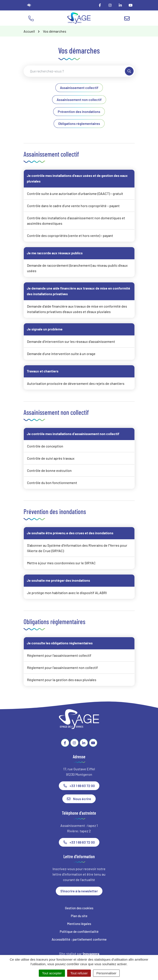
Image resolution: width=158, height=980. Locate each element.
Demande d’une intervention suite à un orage (61, 354)
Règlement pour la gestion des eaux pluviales (62, 680)
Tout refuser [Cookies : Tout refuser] (79, 973)
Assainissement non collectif (79, 100)
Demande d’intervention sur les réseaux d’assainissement (71, 341)
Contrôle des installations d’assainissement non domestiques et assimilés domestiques (76, 221)
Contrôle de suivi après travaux (51, 458)
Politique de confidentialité (79, 931)
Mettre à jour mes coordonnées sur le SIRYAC (61, 563)
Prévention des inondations (79, 111)
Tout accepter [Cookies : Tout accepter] (52, 973)
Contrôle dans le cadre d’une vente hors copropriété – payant (73, 206)
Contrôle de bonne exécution (49, 470)
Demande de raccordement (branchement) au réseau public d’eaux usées (77, 268)
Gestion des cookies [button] (79, 908)
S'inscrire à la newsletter (79, 891)
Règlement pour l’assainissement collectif (59, 655)
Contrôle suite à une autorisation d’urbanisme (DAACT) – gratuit (75, 193)
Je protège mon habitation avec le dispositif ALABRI (67, 593)
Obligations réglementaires (79, 123)
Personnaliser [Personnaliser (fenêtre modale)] (106, 973)
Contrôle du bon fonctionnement (52, 483)
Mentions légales (79, 924)
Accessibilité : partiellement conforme (79, 939)
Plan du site (79, 916)
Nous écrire (79, 799)
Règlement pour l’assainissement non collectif (62, 668)
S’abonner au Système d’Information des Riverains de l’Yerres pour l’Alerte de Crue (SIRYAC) (77, 548)
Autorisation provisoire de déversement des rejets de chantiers (76, 383)
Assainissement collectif (79, 88)
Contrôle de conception (45, 446)
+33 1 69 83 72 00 (79, 786)
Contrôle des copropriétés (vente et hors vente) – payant (70, 235)
